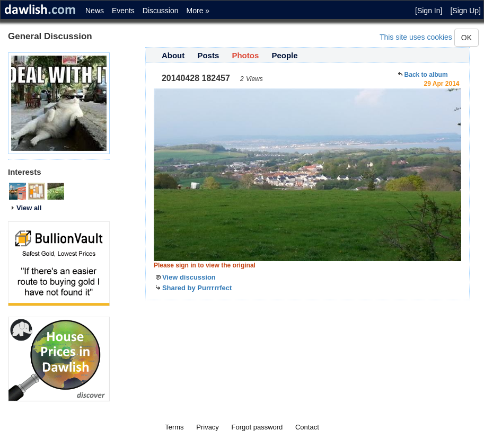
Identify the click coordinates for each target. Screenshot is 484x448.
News (95, 11)
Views (254, 79)
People (284, 55)
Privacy (208, 427)
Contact (307, 427)
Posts (208, 55)
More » (198, 11)
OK (467, 38)
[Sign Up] (465, 11)
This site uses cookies (416, 37)
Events (123, 11)
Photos (245, 55)
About (173, 55)
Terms (174, 427)
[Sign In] (429, 11)
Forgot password (257, 427)
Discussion (161, 11)
